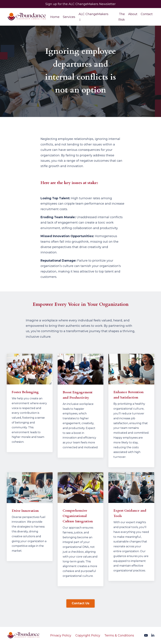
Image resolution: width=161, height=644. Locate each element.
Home (55, 17)
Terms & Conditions (119, 635)
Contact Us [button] (81, 603)
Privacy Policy (61, 635)
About (133, 14)
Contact (147, 14)
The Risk (122, 17)
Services (69, 17)
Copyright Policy (88, 635)
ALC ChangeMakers (93, 17)
